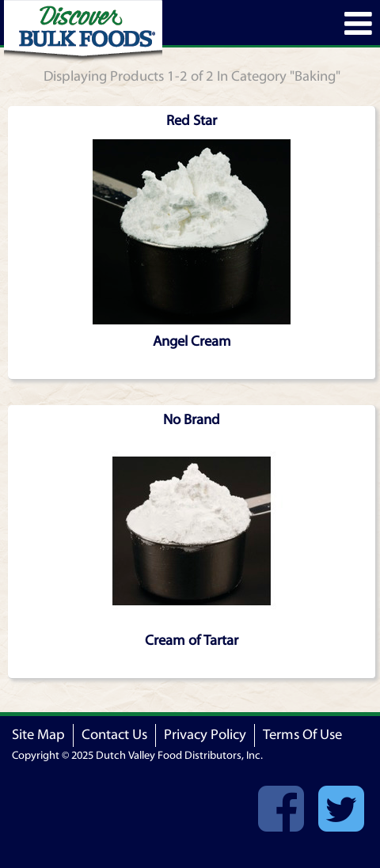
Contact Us (114, 735)
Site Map (38, 735)
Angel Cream (192, 341)
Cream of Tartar (192, 641)
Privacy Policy (205, 735)
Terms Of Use (302, 735)
